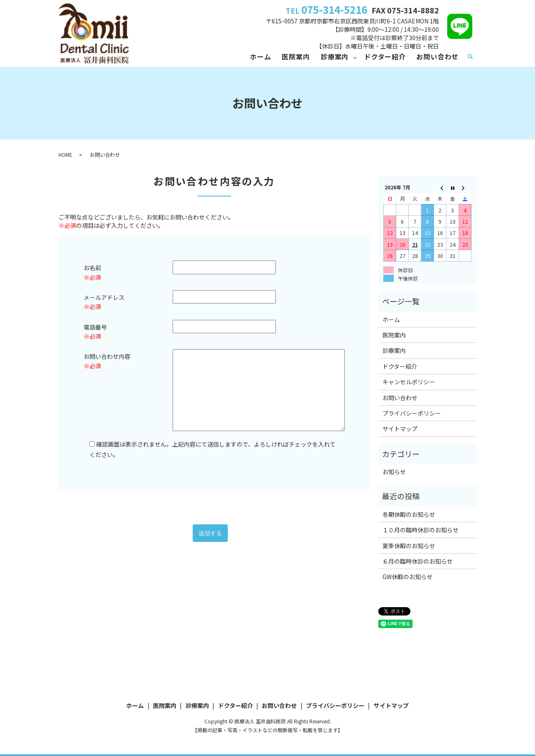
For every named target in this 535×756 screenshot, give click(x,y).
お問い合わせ (437, 56)
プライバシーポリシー (412, 413)
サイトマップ (400, 429)
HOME (65, 155)
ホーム (260, 56)
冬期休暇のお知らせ (409, 514)
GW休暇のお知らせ (408, 577)
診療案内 (335, 56)
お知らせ (394, 472)
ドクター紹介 (385, 56)
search (470, 57)
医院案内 (296, 56)
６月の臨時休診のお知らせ (418, 561)
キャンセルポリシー (409, 382)
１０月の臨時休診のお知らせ (420, 530)
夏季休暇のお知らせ (409, 546)
